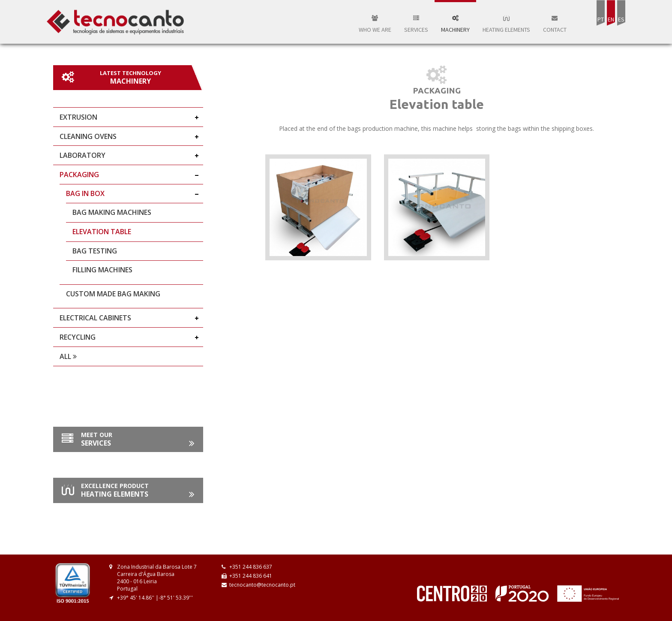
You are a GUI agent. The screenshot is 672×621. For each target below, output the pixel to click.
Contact (555, 24)
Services (416, 24)
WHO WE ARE (375, 24)
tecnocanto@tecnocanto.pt (262, 585)
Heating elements (506, 24)
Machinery (455, 24)
